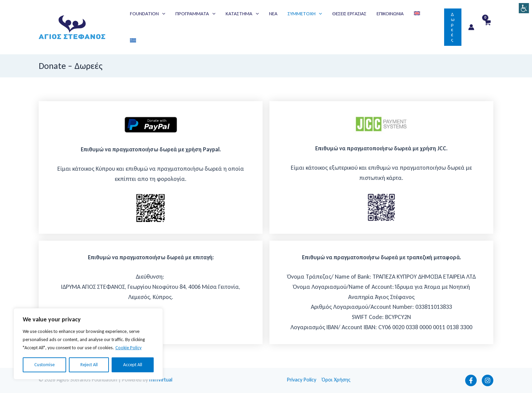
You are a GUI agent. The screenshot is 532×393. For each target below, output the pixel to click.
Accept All (133, 365)
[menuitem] (417, 14)
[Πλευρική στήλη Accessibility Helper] (524, 8)
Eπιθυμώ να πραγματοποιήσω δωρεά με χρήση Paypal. (151, 149)
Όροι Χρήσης (336, 380)
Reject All (89, 365)
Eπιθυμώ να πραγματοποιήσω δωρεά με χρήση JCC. (381, 148)
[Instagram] (488, 380)
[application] (162, 14)
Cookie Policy (128, 348)
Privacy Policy (302, 380)
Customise (44, 365)
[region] (88, 344)
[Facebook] (471, 380)
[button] (148, 14)
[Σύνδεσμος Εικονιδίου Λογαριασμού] (471, 27)
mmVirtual (161, 380)
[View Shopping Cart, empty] (487, 27)
